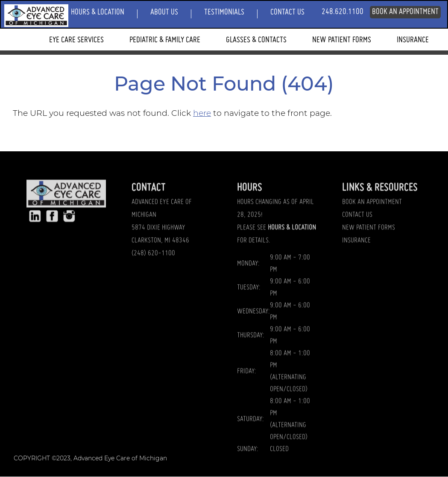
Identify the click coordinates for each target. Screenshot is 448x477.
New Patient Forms (342, 40)
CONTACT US (357, 230)
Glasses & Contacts (256, 40)
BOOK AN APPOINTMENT (372, 218)
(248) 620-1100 (153, 268)
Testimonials (224, 12)
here (202, 113)
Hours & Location (98, 12)
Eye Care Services (76, 40)
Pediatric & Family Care (165, 40)
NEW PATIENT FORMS (369, 243)
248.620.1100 (343, 12)
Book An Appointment (405, 12)
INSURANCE (356, 256)
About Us (164, 12)
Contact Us (287, 12)
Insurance (413, 40)
